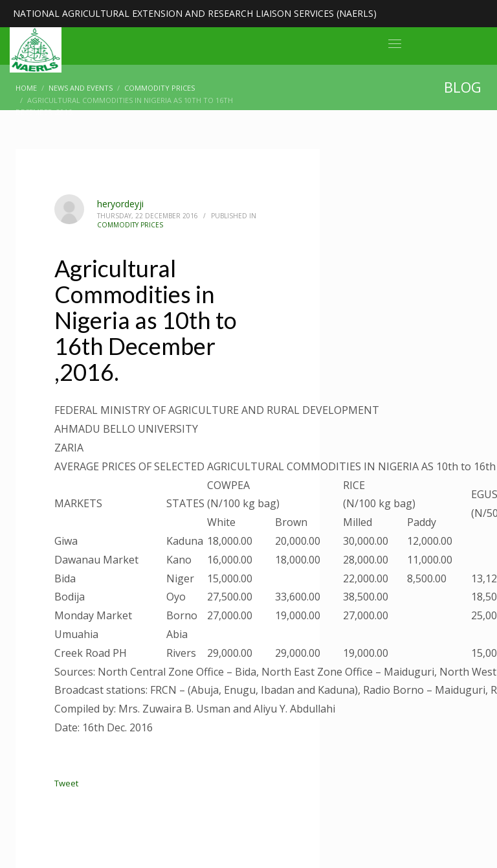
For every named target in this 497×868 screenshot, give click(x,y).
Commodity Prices (130, 225)
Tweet (66, 783)
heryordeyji (120, 204)
